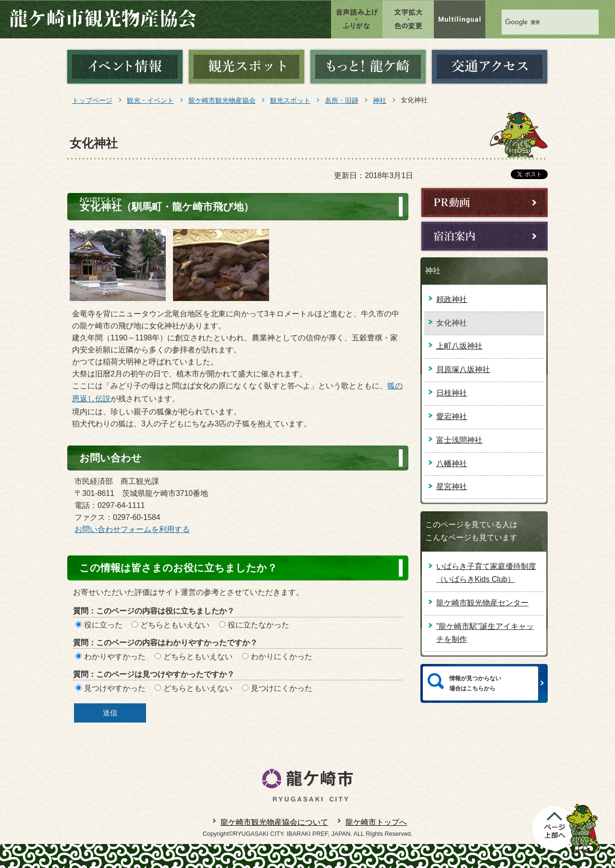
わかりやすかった (115, 657)
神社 (380, 100)
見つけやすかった (115, 688)
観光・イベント (150, 100)
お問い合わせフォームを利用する (132, 529)
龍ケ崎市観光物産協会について (274, 822)
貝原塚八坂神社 (463, 369)
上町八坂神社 (459, 346)
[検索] (528, 22)
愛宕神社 (452, 416)
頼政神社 (452, 299)
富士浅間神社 (459, 440)
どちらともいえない (175, 625)
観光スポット (290, 100)
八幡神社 (452, 464)
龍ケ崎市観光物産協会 (222, 100)
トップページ (92, 100)
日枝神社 (452, 393)
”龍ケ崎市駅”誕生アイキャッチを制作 (485, 633)
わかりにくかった (282, 657)
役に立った (103, 625)
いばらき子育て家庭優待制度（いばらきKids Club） (486, 573)
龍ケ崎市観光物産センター (482, 603)
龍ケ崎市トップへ (376, 822)
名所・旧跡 (342, 100)
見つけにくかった (282, 688)
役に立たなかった (258, 625)
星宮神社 (452, 487)
